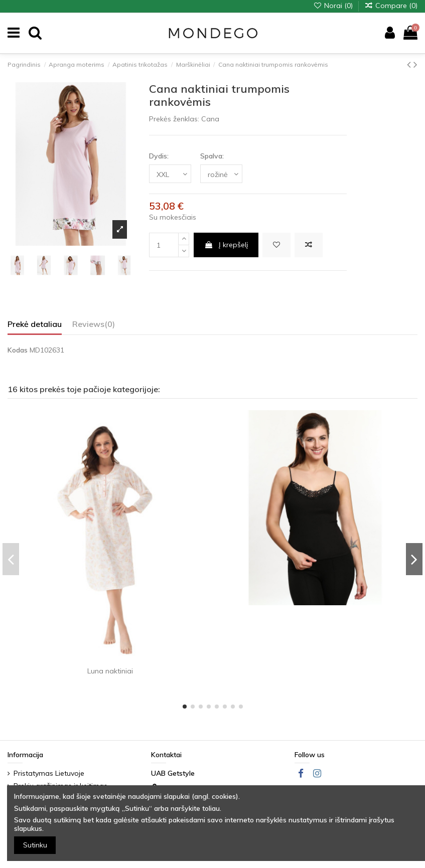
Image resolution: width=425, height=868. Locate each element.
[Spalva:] (221, 174)
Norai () (334, 6)
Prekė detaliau (35, 324)
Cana (210, 119)
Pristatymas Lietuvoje (49, 773)
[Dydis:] (170, 174)
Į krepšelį (226, 245)
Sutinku (35, 845)
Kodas (18, 350)
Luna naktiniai (110, 671)
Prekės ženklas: (174, 119)
